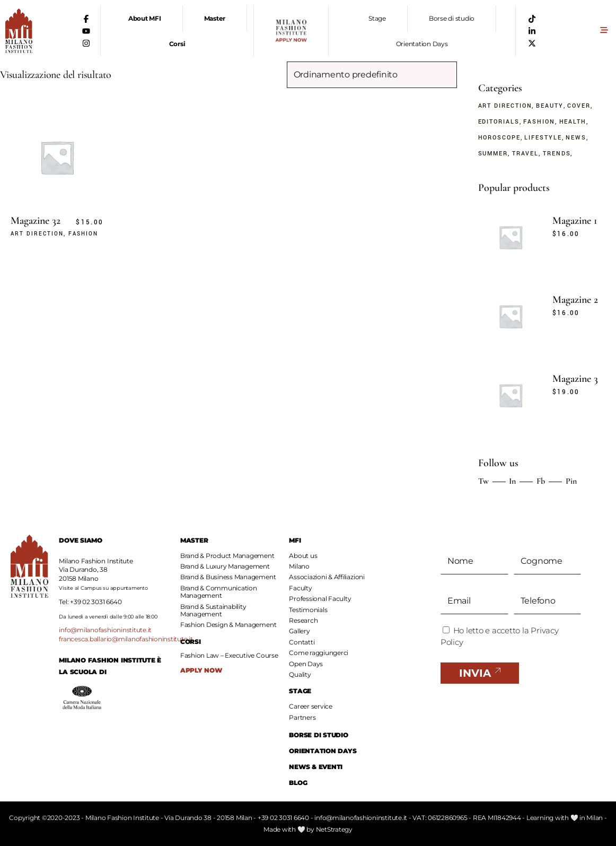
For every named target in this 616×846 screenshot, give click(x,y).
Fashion (83, 234)
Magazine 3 (575, 379)
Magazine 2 (575, 300)
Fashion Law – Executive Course (229, 656)
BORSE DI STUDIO (318, 735)
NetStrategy (334, 829)
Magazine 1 (575, 221)
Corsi (177, 44)
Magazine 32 (36, 221)
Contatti (302, 642)
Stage (377, 18)
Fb (541, 481)
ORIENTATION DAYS (323, 751)
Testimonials (308, 610)
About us (303, 556)
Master (215, 18)
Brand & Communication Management (219, 592)
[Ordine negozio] (372, 75)
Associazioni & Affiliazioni (327, 577)
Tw (483, 481)
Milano (299, 566)
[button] (604, 31)
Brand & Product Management (227, 556)
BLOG (298, 783)
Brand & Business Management (228, 577)
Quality (300, 674)
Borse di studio (452, 18)
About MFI (145, 18)
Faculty (300, 588)
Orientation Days (422, 44)
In (512, 481)
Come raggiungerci (319, 653)
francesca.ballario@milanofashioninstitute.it (126, 639)
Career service (311, 706)
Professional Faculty (320, 599)
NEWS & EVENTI (316, 767)
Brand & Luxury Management (225, 566)
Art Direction (37, 234)
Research (303, 620)
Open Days (306, 664)
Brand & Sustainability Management (213, 610)
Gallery (299, 631)
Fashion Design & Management (228, 625)
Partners (302, 717)
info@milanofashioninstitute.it (105, 630)
